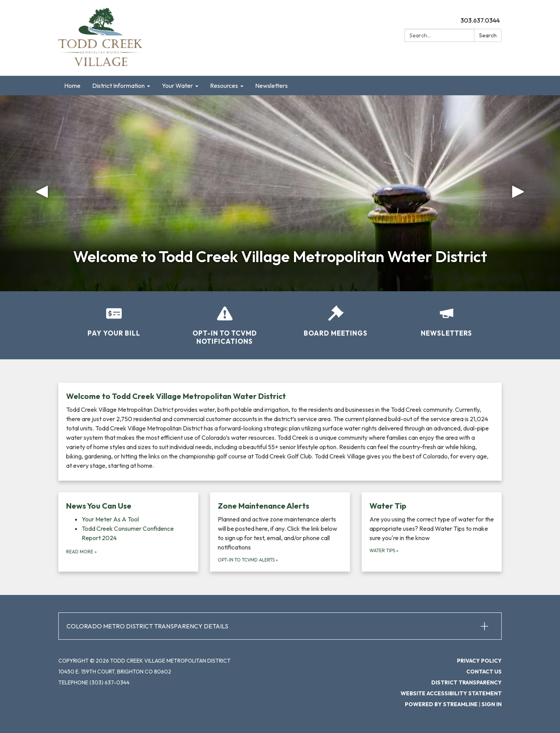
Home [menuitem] (72, 86)
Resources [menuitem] (224, 86)
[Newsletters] (446, 316)
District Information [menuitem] (118, 86)
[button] (42, 193)
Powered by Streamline (441, 704)
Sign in (492, 704)
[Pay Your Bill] (114, 316)
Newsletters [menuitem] (271, 86)
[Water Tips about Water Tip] (432, 532)
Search (488, 35)
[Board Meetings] (335, 316)
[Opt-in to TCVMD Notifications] (225, 320)
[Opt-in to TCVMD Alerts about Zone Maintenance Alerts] (280, 532)
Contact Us (484, 672)
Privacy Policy (479, 661)
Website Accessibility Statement (451, 693)
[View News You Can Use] (128, 506)
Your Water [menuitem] (177, 86)
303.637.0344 (480, 20)
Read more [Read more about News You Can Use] (81, 552)
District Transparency (466, 682)
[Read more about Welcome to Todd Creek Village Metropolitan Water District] (280, 432)
